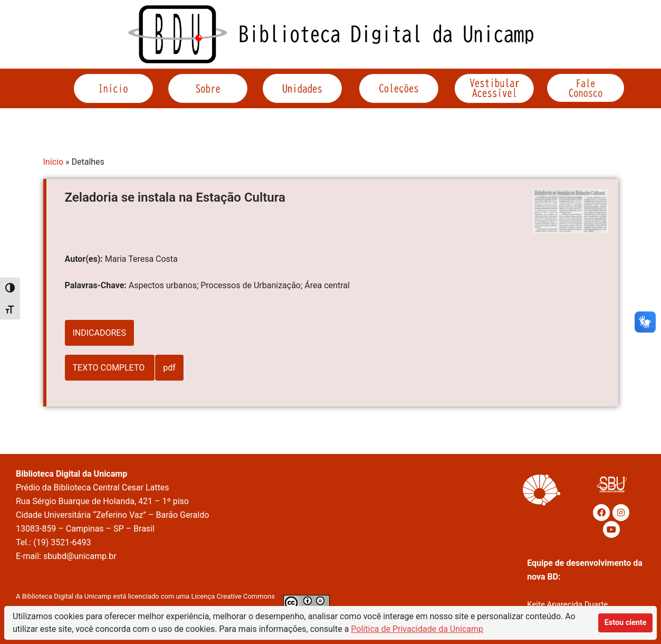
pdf (169, 368)
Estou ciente (626, 623)
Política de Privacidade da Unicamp (417, 629)
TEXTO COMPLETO (110, 368)
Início (54, 162)
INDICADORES (99, 333)
